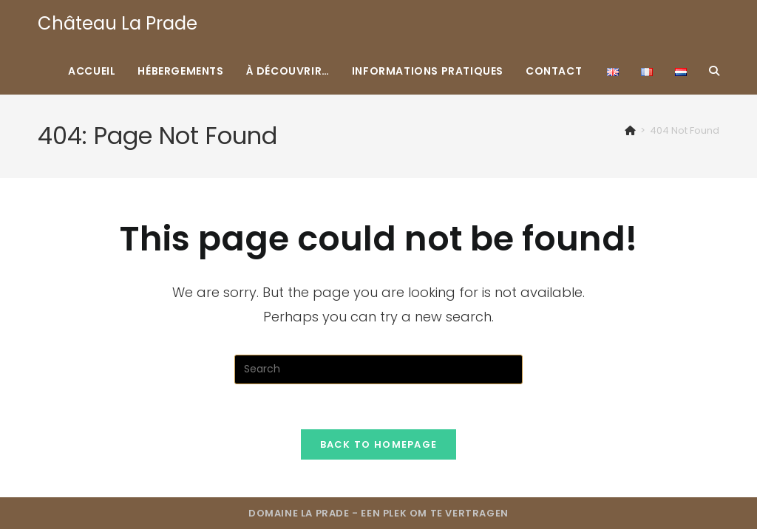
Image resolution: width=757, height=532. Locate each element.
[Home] (630, 130)
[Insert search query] (378, 369)
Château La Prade (118, 23)
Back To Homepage (379, 444)
